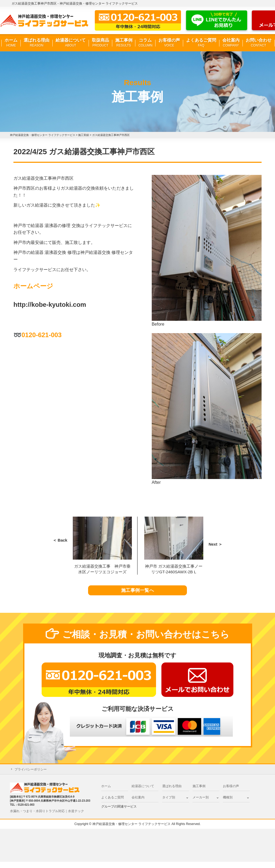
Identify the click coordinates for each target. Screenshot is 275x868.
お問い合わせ (259, 43)
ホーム (11, 43)
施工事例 (124, 43)
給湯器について (71, 43)
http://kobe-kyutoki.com (50, 305)
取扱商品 (100, 43)
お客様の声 (169, 43)
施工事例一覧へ (138, 594)
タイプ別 (169, 804)
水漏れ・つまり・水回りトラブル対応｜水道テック (47, 817)
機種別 (228, 804)
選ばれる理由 (37, 43)
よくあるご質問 (201, 43)
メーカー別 (201, 804)
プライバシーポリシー (31, 776)
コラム (145, 43)
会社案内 (231, 43)
